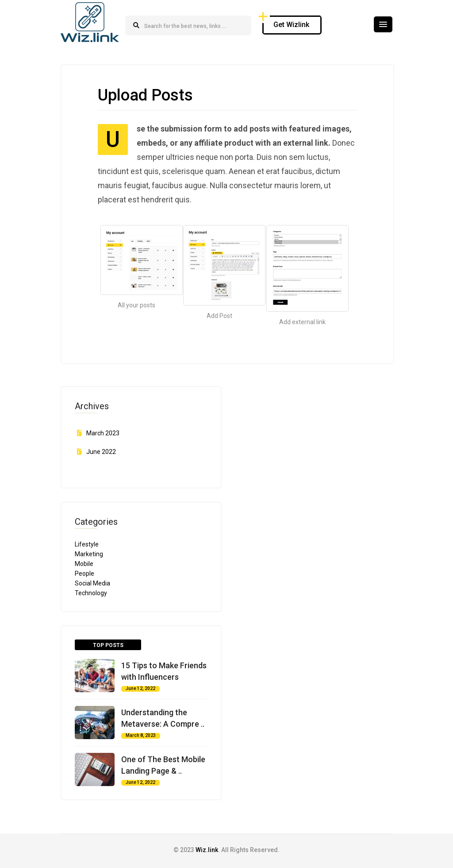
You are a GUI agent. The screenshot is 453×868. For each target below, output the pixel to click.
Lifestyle (87, 544)
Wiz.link (207, 850)
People (84, 573)
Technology (91, 593)
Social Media (92, 583)
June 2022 (101, 452)
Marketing (89, 554)
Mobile (84, 564)
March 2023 (103, 433)
